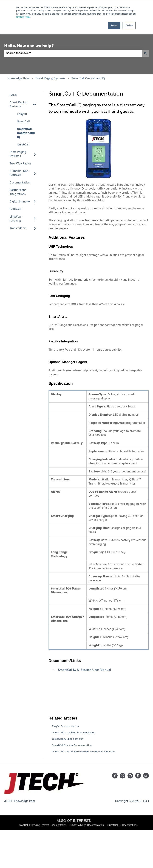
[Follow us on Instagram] (130, 776)
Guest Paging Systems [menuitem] (18, 104)
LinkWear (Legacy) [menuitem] (16, 219)
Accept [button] (114, 25)
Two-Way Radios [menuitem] (20, 163)
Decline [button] (129, 25)
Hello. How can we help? (29, 46)
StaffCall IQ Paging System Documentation (43, 825)
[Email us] (146, 776)
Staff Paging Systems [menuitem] (18, 154)
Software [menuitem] (16, 209)
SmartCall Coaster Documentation (72, 745)
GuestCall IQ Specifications (68, 739)
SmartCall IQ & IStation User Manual (84, 670)
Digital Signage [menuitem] (20, 202)
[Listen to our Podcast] (138, 776)
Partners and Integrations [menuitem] (18, 192)
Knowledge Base (19, 78)
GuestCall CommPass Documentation (74, 732)
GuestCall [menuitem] (23, 121)
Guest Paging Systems (50, 78)
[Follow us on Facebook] (115, 776)
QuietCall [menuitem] (23, 144)
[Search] (145, 53)
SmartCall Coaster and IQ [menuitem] (26, 133)
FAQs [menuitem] (13, 95)
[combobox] (73, 53)
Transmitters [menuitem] (18, 228)
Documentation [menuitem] (20, 182)
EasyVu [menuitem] (22, 114)
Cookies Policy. (23, 17)
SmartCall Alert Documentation (87, 825)
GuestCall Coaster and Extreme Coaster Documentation (84, 751)
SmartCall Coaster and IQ (88, 78)
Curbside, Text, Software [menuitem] (19, 173)
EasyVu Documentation (65, 726)
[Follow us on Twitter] (123, 776)
